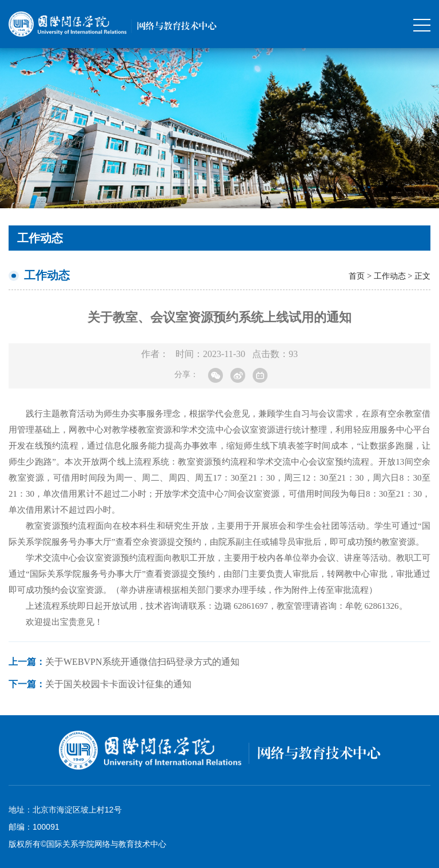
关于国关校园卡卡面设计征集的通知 (100, 684)
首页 (357, 276)
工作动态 (390, 276)
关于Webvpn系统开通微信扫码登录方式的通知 (124, 662)
